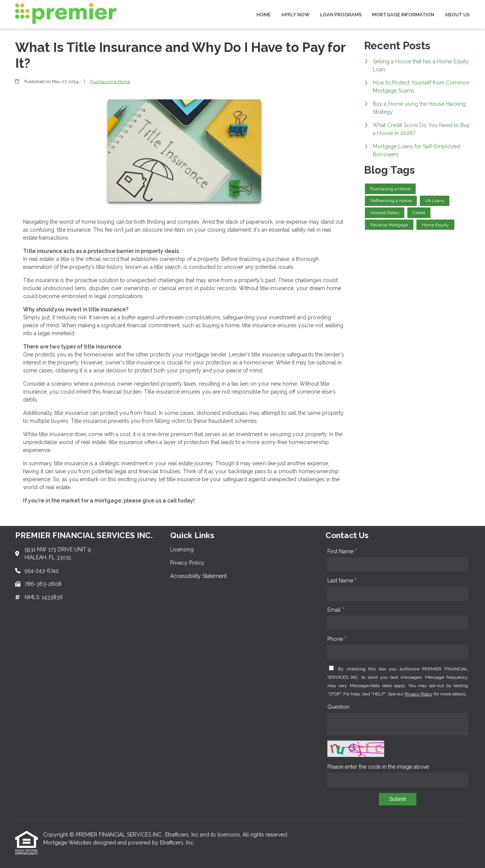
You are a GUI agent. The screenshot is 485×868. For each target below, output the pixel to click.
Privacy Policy (419, 694)
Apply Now (295, 15)
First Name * (342, 551)
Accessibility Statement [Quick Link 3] (198, 576)
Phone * (337, 639)
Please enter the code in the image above (378, 767)
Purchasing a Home (110, 82)
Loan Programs (341, 15)
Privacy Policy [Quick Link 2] (187, 563)
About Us (457, 15)
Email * (336, 610)
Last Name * (342, 581)
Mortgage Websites (68, 843)
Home (264, 15)
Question (338, 707)
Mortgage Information (403, 15)
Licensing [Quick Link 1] (182, 549)
